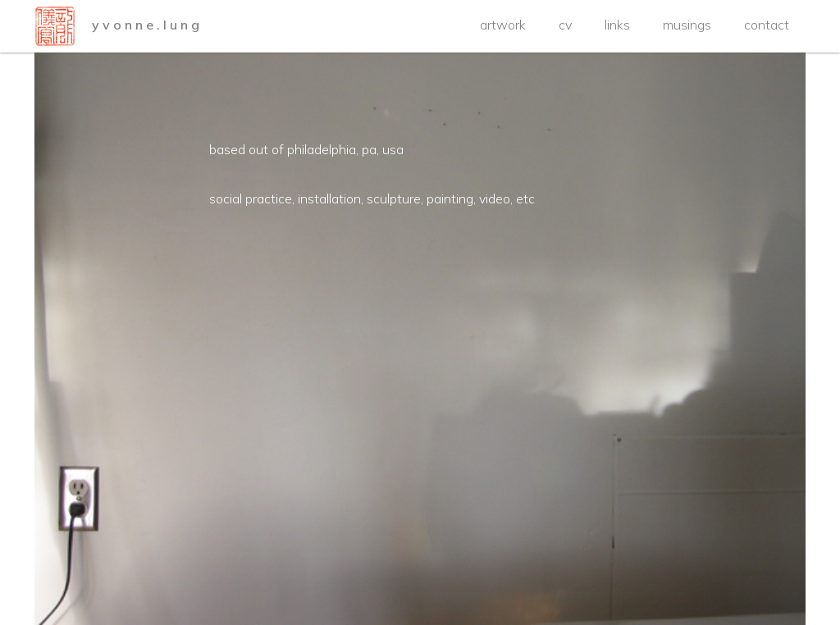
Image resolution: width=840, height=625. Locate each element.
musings (687, 25)
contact (767, 25)
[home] (55, 26)
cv (565, 25)
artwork (503, 25)
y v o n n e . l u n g (146, 25)
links (617, 25)
